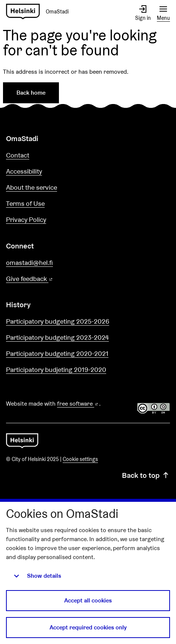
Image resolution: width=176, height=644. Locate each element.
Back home (31, 93)
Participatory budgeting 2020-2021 (57, 353)
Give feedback (47, 279)
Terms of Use (25, 203)
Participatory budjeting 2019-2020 (56, 370)
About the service (32, 187)
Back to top (146, 475)
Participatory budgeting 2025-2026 (58, 321)
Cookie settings (80, 459)
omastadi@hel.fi (29, 263)
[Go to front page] (40, 12)
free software (78, 404)
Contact (18, 155)
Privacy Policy (26, 219)
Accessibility (24, 171)
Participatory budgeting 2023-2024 (57, 337)
